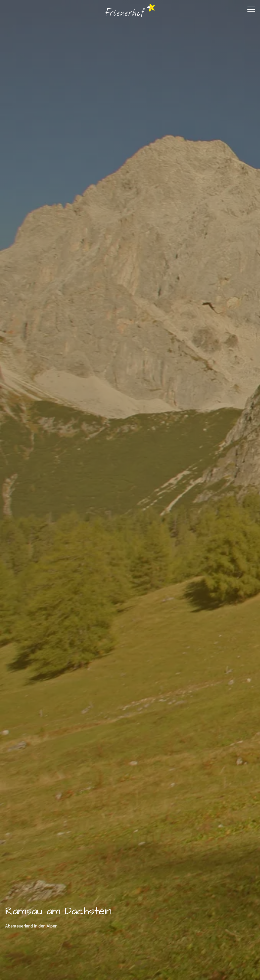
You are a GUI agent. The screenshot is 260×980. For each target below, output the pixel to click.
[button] (251, 11)
